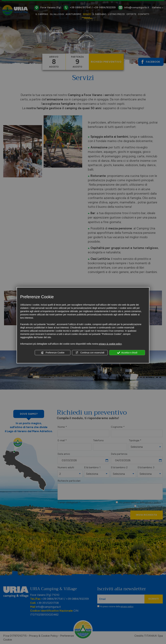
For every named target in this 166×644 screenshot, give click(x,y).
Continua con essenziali (90, 353)
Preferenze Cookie (53, 353)
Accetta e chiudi (127, 353)
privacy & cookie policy (110, 344)
